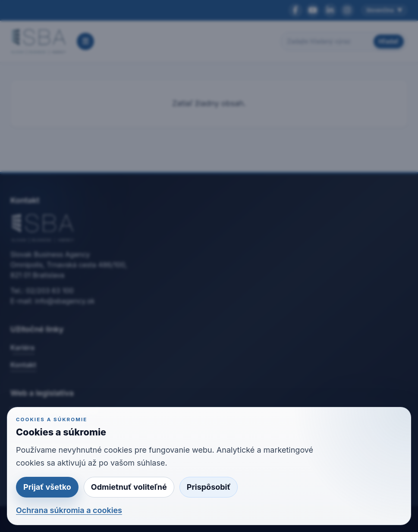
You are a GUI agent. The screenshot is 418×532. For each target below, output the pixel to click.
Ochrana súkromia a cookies (69, 510)
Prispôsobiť (209, 487)
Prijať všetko (47, 487)
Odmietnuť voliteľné (129, 487)
